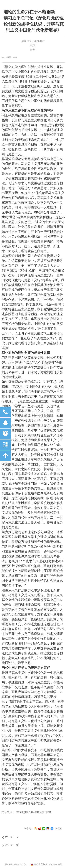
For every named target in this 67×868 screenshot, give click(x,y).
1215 (58, 829)
